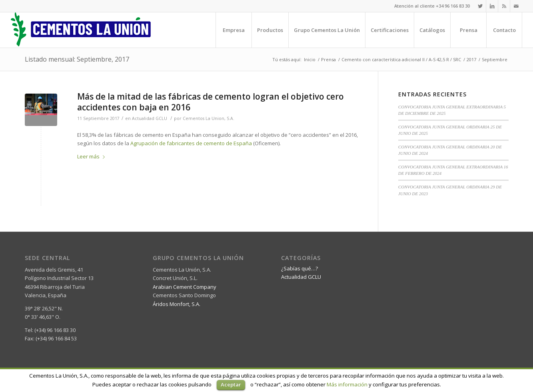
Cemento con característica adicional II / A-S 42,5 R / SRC (401, 59)
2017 (471, 59)
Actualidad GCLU (150, 118)
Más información (347, 384)
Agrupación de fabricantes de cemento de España (192, 143)
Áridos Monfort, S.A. (177, 304)
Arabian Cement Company (185, 287)
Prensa (328, 59)
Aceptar (231, 384)
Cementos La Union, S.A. (209, 118)
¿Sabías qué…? (299, 268)
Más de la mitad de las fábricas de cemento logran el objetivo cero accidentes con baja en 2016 (211, 102)
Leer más (93, 156)
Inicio (310, 59)
